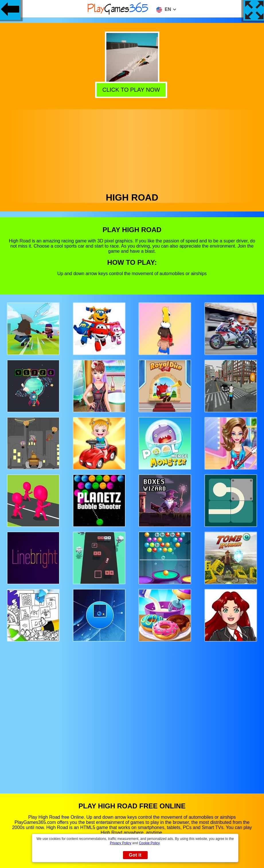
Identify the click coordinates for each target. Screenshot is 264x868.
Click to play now (133, 90)
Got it (135, 855)
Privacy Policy (121, 843)
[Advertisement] (132, 149)
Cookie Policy (149, 843)
